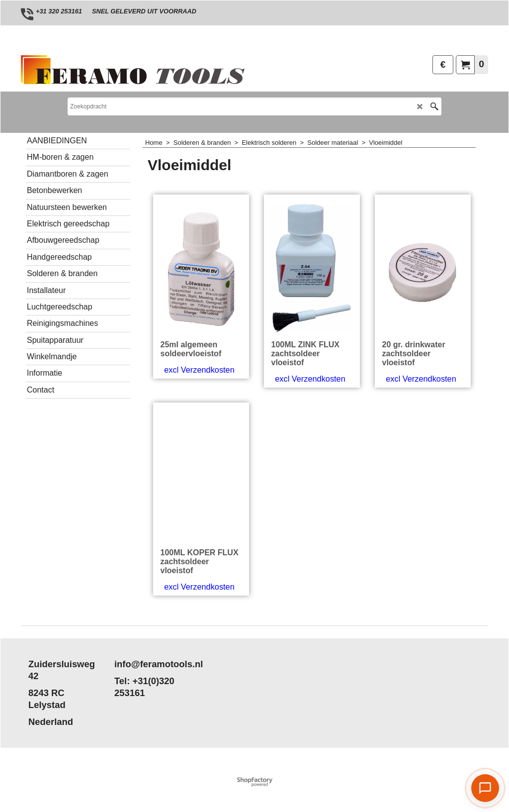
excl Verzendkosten (199, 370)
